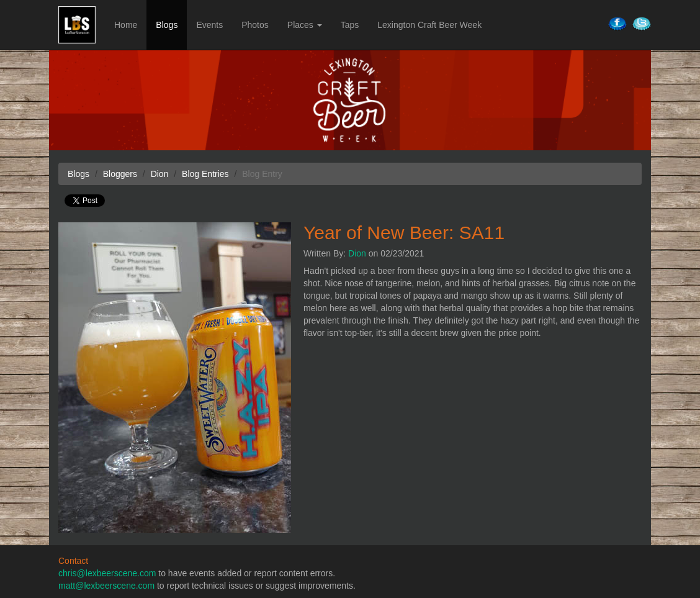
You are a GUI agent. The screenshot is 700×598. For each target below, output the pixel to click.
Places (305, 25)
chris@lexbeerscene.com (107, 573)
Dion (357, 253)
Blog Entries (205, 174)
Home (126, 25)
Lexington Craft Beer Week (429, 25)
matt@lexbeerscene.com (106, 586)
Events (209, 25)
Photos (255, 25)
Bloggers (120, 174)
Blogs (167, 25)
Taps (350, 25)
